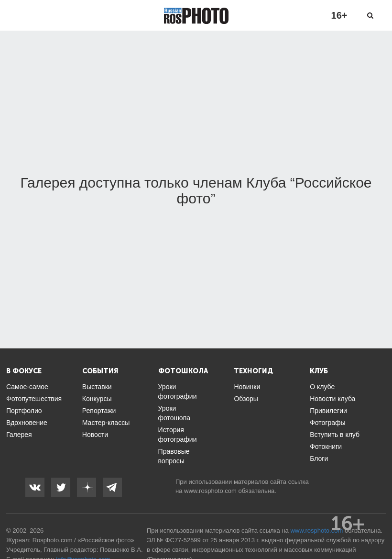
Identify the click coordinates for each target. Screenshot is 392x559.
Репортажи (99, 411)
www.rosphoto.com (210, 491)
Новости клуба (332, 399)
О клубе (322, 387)
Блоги (319, 458)
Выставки (97, 387)
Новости (95, 435)
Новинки (247, 387)
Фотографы (327, 423)
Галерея (19, 435)
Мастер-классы (106, 423)
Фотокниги (326, 447)
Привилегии (328, 411)
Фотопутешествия (34, 399)
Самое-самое (27, 387)
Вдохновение (27, 423)
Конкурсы (97, 399)
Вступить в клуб (335, 435)
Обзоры (246, 399)
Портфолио (24, 411)
